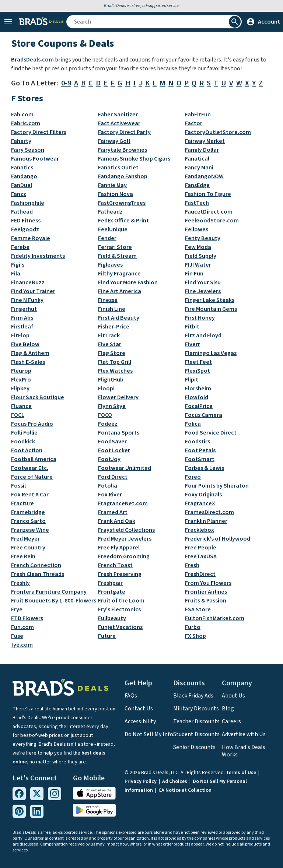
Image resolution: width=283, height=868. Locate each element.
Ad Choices (175, 781)
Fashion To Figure (208, 194)
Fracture (22, 503)
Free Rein (23, 556)
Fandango (24, 176)
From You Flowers (208, 583)
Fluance (21, 406)
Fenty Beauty (203, 238)
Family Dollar (202, 150)
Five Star (110, 344)
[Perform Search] (235, 22)
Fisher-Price (114, 327)
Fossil (18, 486)
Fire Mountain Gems (211, 309)
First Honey (200, 318)
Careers (231, 721)
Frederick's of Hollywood (218, 539)
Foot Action (27, 450)
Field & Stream (117, 256)
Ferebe (20, 247)
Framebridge (28, 512)
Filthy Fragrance (119, 274)
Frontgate (112, 592)
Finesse (108, 300)
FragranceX (200, 503)
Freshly (20, 583)
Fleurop (21, 371)
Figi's (18, 265)
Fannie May (112, 185)
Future (107, 636)
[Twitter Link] (37, 794)
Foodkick (23, 442)
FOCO (105, 415)
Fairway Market (205, 141)
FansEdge (197, 185)
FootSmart (200, 459)
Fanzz (19, 194)
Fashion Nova (116, 194)
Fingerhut (24, 309)
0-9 (66, 83)
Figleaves (110, 265)
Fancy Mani (199, 168)
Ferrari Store (115, 247)
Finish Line (112, 309)
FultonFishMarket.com (215, 618)
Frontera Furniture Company (49, 592)
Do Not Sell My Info (149, 734)
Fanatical (197, 159)
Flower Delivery (118, 397)
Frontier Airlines (206, 592)
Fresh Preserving (120, 574)
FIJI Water (198, 265)
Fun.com (22, 627)
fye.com (22, 645)
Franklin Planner (206, 521)
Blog (228, 709)
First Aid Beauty (119, 318)
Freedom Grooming (124, 556)
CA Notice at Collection (185, 790)
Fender (107, 238)
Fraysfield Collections (126, 530)
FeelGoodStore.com (212, 221)
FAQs (131, 696)
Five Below (25, 344)
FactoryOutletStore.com (218, 132)
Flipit (192, 380)
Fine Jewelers (203, 291)
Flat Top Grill (115, 362)
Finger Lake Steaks (210, 300)
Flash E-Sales (28, 362)
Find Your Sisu (203, 282)
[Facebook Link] (19, 794)
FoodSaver (112, 442)
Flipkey (20, 389)
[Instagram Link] (55, 794)
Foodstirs (198, 442)
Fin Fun (194, 274)
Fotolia (108, 486)
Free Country (28, 548)
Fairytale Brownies (123, 150)
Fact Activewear (119, 123)
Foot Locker (114, 450)
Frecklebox (200, 530)
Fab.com (22, 115)
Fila (16, 274)
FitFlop (20, 335)
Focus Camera (204, 415)
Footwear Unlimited (125, 468)
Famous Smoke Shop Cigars (134, 159)
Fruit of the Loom (121, 601)
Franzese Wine (30, 530)
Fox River (110, 495)
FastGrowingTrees (122, 203)
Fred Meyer (25, 539)
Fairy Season (28, 150)
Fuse (17, 636)
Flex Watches (115, 371)
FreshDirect (200, 574)
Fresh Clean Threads (38, 574)
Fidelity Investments (38, 256)
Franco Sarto (28, 521)
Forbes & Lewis (205, 468)
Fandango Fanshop (123, 176)
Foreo (193, 477)
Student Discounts (196, 734)
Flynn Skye (112, 406)
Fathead (22, 212)
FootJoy (109, 459)
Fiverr (193, 344)
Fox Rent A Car (30, 495)
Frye (17, 609)
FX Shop (195, 636)
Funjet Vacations (120, 627)
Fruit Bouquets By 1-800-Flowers (54, 601)
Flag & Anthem (30, 353)
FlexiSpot (198, 371)
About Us (233, 696)
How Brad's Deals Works (244, 751)
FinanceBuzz (28, 282)
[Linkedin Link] (37, 811)
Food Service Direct (211, 433)
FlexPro (21, 380)
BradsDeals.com (32, 60)
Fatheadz (110, 212)
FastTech (197, 203)
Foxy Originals (203, 495)
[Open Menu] (8, 22)
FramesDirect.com (209, 512)
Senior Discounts (194, 747)
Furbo (193, 627)
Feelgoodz (25, 229)
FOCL (18, 415)
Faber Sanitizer (118, 115)
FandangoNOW (204, 176)
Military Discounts (196, 709)
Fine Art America (120, 291)
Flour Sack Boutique (38, 397)
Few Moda (198, 247)
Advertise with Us (244, 734)
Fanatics (22, 168)
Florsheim (198, 389)
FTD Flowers (27, 618)
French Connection (36, 565)
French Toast (115, 565)
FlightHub (111, 380)
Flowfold (197, 397)
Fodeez (108, 424)
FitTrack (109, 335)
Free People (201, 548)
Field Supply (201, 256)
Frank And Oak (117, 521)
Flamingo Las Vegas (211, 353)
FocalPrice (199, 406)
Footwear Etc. (30, 468)
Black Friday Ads (193, 696)
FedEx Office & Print (123, 221)
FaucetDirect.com (209, 212)
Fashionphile (28, 203)
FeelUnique (113, 229)
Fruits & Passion (206, 601)
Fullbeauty (112, 618)
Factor (194, 123)
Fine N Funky (27, 300)
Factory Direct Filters (39, 132)
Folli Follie (24, 433)
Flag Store (112, 353)
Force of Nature (32, 477)
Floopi (106, 389)
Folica (193, 424)
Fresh (192, 565)
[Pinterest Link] (19, 811)
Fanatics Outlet (118, 168)
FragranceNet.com (123, 503)
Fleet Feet (198, 362)
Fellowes (197, 229)
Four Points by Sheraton (217, 486)
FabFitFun (198, 115)
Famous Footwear (35, 159)
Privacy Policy (141, 781)
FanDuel (22, 185)
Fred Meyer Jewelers (125, 539)
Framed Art (113, 512)
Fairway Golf (114, 141)
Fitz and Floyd (203, 335)
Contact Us (139, 709)
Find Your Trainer (33, 291)
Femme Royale (31, 238)
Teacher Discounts (196, 721)
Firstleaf (22, 327)
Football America (34, 459)
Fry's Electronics (119, 609)
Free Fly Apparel (119, 548)
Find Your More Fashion (128, 282)
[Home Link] (41, 22)
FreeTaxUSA (201, 556)
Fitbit (192, 327)
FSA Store (198, 609)
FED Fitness (26, 221)
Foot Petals (200, 450)
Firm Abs (22, 318)
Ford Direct (113, 477)
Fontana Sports (119, 433)
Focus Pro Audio (32, 424)
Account (263, 22)
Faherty (21, 141)
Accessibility (140, 721)
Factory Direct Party (124, 132)
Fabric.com (26, 123)
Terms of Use (242, 773)
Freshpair (110, 583)
